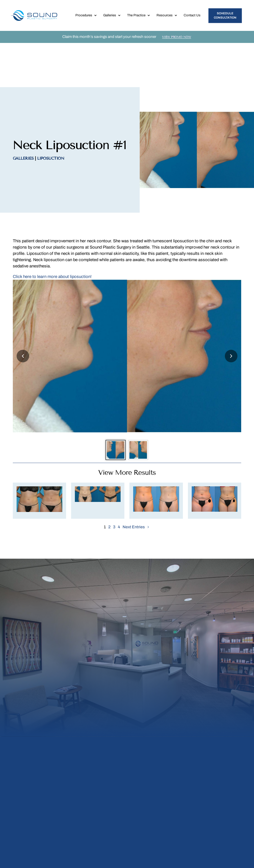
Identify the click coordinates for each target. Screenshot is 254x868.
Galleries (110, 20)
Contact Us (192, 20)
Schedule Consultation (225, 20)
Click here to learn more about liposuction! (52, 243)
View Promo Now (177, 47)
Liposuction (51, 124)
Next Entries (134, 498)
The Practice (136, 20)
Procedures (84, 20)
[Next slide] (231, 322)
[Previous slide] (23, 322)
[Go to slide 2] (141, 418)
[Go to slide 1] (113, 418)
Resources (165, 20)
